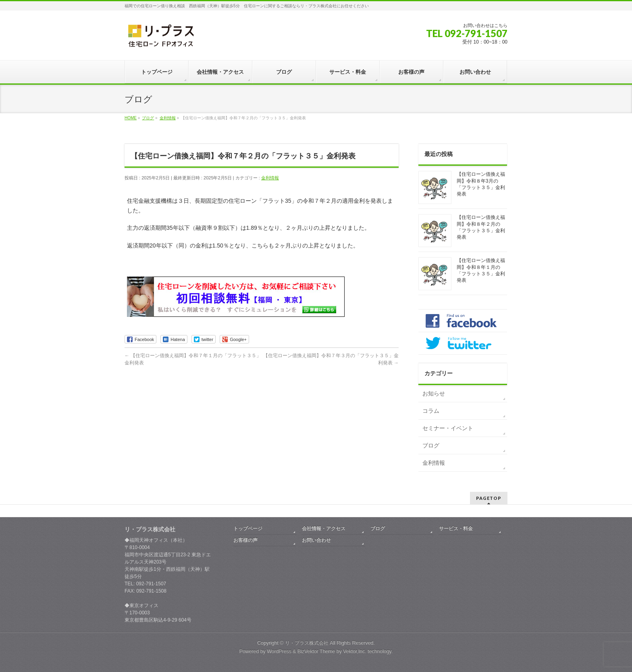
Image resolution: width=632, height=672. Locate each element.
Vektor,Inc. (355, 651)
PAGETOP (489, 498)
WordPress (279, 651)
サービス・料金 (456, 528)
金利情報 (270, 178)
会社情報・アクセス (324, 528)
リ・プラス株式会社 (307, 643)
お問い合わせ (316, 540)
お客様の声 (245, 540)
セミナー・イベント (448, 428)
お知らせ (434, 393)
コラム (431, 411)
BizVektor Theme (316, 651)
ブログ (431, 445)
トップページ (248, 528)
